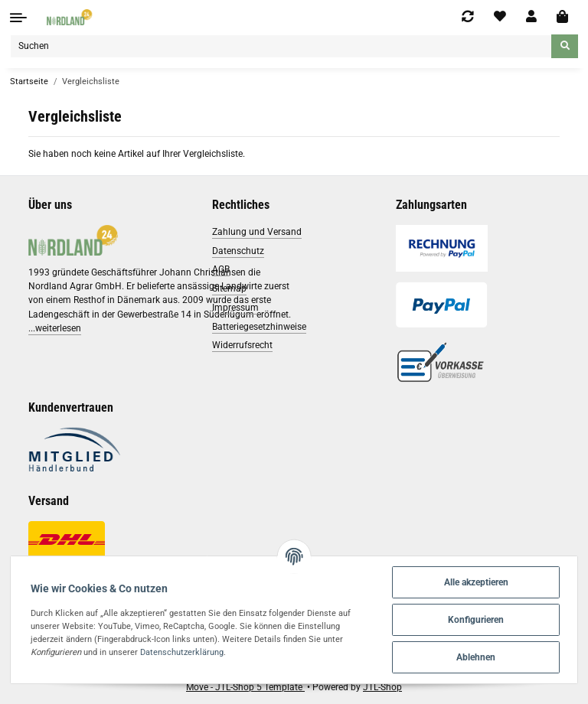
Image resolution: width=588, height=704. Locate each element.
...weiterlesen (55, 328)
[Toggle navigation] (18, 18)
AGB (221, 269)
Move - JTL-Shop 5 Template (245, 687)
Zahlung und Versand (257, 232)
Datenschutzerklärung (182, 652)
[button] (531, 17)
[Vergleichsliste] (468, 17)
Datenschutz (238, 251)
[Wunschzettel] (500, 17)
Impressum (235, 308)
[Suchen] (281, 46)
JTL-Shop (382, 687)
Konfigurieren (476, 620)
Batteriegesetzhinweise (259, 327)
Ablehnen (476, 657)
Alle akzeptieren (476, 582)
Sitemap (229, 288)
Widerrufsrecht (242, 345)
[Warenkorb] (562, 17)
